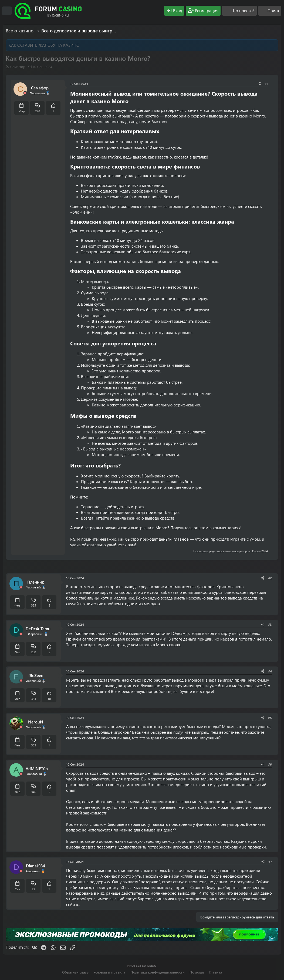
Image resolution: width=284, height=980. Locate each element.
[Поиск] (270, 11)
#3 (270, 624)
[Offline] (25, 93)
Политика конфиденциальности (158, 972)
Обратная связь (75, 972)
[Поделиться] (259, 84)
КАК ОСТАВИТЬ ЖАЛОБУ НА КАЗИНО (44, 45)
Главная (216, 972)
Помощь (197, 972)
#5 (270, 718)
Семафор (18, 67)
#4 (270, 671)
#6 (270, 764)
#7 (270, 861)
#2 (270, 578)
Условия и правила (109, 972)
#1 (266, 83)
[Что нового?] (239, 11)
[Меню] (7, 11)
